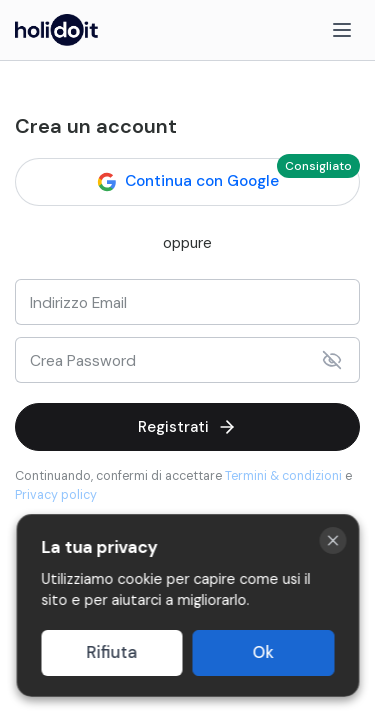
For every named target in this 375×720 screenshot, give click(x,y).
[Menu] (342, 30)
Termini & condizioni (283, 476)
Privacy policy (56, 495)
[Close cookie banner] (332, 540)
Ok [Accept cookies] (263, 652)
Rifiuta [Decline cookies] (111, 652)
